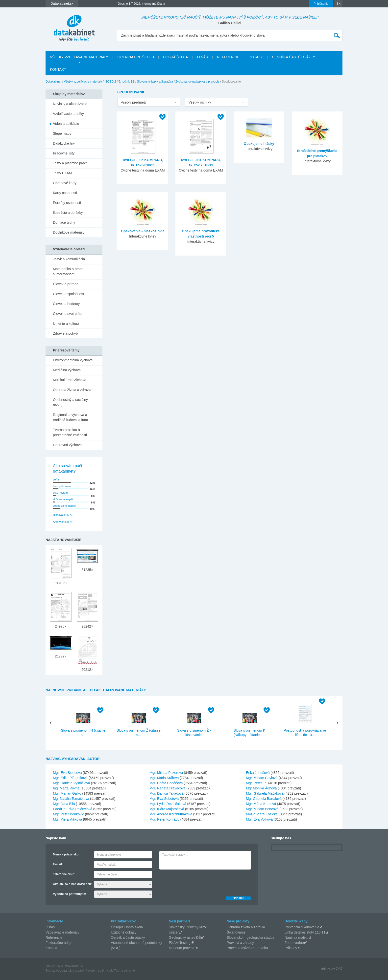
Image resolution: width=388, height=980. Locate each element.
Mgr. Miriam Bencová (262, 809)
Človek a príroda (66, 284)
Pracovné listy (64, 153)
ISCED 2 (110, 82)
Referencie (228, 57)
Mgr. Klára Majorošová (167, 809)
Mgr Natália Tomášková (71, 799)
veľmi (56, 479)
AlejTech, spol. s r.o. (122, 971)
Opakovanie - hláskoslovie (143, 231)
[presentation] (197, 882)
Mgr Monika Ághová (261, 788)
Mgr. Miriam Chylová (262, 778)
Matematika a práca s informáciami (68, 272)
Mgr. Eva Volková (259, 819)
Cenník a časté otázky (294, 57)
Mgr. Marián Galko (67, 793)
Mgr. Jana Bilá (64, 804)
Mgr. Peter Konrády (164, 819)
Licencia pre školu (136, 57)
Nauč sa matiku (296, 937)
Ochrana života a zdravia (72, 390)
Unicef (174, 932)
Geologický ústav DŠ (185, 937)
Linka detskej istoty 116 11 (305, 932)
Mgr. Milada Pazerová (166, 773)
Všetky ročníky (200, 102)
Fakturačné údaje (59, 943)
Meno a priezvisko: (66, 854)
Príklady (291, 948)
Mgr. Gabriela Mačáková (265, 793)
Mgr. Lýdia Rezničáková (168, 804)
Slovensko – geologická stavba (250, 937)
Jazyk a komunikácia (69, 259)
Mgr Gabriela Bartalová (264, 799)
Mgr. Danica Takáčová (166, 793)
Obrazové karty (65, 183)
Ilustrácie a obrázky (68, 213)
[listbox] (149, 102)
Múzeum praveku (182, 948)
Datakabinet (53, 82)
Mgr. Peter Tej (257, 783)
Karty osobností (65, 193)
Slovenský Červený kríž (187, 927)
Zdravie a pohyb (65, 333)
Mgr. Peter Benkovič (68, 814)
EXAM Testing (180, 943)
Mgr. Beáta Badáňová (166, 783)
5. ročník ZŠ (127, 82)
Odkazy (256, 57)
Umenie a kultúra (66, 324)
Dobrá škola (175, 57)
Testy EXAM (62, 173)
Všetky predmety (134, 102)
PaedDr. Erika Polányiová (73, 809)
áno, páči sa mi (62, 486)
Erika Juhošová (258, 773)
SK (339, 4)
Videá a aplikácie (66, 124)
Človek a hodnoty (66, 304)
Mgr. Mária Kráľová (164, 778)
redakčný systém (86, 971)
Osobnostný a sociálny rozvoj (70, 402)
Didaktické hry (64, 143)
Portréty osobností (67, 203)
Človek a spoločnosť (69, 294)
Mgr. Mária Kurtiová (261, 804)
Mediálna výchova (67, 370)
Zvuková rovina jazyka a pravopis (197, 82)
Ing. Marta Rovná (66, 788)
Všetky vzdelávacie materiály (79, 57)
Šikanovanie (236, 932)
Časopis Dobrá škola (127, 927)
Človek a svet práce (68, 314)
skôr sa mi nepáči (64, 499)
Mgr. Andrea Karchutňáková (171, 814)
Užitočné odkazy (124, 932)
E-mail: (58, 864)
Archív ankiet (61, 522)
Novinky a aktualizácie (70, 104)
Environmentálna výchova (73, 360)
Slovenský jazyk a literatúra (155, 82)
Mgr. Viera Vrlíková (68, 819)
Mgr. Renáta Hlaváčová (168, 788)
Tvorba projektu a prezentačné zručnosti (70, 432)
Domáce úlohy (64, 222)
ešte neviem (60, 493)
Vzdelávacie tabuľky (68, 114)
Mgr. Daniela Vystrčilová (72, 783)
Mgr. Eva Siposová (67, 773)
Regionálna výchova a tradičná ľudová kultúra (71, 417)
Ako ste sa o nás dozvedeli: (72, 884)
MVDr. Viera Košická (262, 814)
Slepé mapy (62, 133)
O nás (203, 57)
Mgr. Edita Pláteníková (70, 778)
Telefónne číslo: (64, 874)
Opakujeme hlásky (259, 144)
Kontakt (58, 69)
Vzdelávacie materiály (62, 932)
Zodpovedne (294, 943)
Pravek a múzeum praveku (247, 948)
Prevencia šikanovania (302, 927)
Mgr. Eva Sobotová (164, 799)
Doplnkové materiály (69, 232)
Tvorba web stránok (59, 971)
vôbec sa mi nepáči (65, 506)
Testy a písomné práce (70, 163)
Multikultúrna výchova (70, 380)
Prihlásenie (321, 4)
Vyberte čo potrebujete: (70, 894)
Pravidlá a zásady (240, 943)
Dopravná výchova (67, 445)
